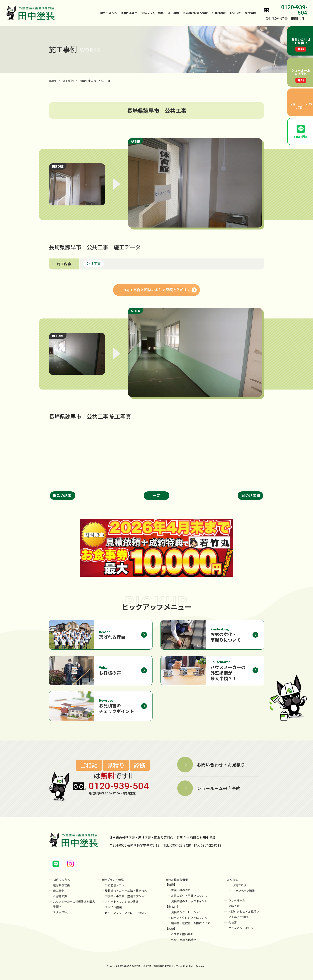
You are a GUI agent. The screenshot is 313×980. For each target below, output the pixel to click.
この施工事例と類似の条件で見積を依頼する (155, 290)
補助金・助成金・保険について (191, 923)
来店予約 (234, 906)
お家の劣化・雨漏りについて (189, 896)
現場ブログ (240, 885)
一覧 (156, 495)
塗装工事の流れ (181, 890)
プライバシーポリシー (242, 928)
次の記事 (64, 495)
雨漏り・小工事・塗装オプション (126, 896)
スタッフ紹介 (61, 912)
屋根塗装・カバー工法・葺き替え (126, 891)
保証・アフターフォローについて (126, 913)
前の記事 (249, 495)
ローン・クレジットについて (189, 917)
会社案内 (234, 922)
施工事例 (173, 13)
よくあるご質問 (238, 917)
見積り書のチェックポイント (189, 901)
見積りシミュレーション (186, 912)
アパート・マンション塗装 (122, 901)
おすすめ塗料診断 (182, 934)
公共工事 (94, 263)
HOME (53, 81)
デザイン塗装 (113, 907)
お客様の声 (219, 13)
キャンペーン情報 (244, 891)
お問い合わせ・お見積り (244, 911)
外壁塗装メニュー (116, 885)
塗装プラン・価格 (113, 880)
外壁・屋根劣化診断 (184, 940)
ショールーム (237, 900)
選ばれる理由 (129, 13)
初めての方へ (108, 13)
